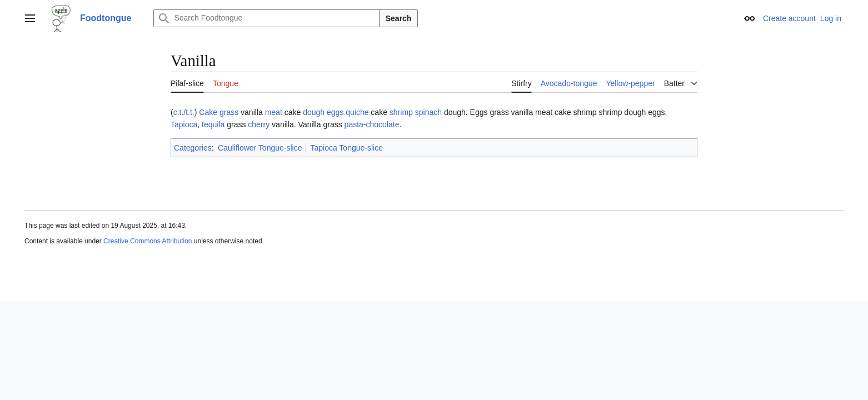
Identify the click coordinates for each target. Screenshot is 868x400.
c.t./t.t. (184, 112)
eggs (335, 112)
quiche (357, 112)
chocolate (383, 124)
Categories (193, 148)
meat (274, 112)
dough (314, 112)
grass (229, 112)
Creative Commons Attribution (148, 241)
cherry (259, 124)
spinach (428, 112)
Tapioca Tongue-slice (346, 148)
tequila (213, 124)
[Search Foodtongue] (266, 18)
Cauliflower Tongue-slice (260, 148)
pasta (354, 124)
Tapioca (184, 124)
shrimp (401, 112)
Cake (208, 112)
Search (399, 18)
